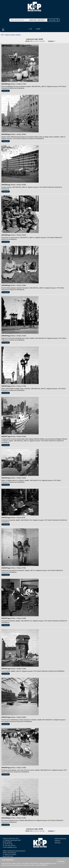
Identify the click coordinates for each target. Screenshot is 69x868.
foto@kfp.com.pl (12, 847)
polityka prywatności (60, 839)
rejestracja (58, 843)
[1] (31, 41)
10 (43, 41)
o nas (30, 29)
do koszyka (6, 91)
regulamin (57, 841)
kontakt (38, 29)
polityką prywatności (45, 863)
